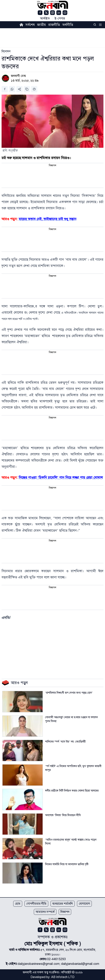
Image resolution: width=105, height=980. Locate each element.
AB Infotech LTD (63, 977)
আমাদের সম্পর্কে (45, 912)
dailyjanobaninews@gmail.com (39, 964)
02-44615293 (56, 959)
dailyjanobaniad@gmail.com (80, 964)
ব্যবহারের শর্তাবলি (63, 904)
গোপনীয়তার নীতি (36, 904)
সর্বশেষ (30, 25)
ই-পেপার (60, 18)
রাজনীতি (54, 25)
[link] (6, 51)
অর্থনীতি (68, 25)
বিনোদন (6, 51)
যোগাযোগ (84, 904)
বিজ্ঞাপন (65, 912)
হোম (18, 904)
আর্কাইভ (45, 18)
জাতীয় (42, 25)
